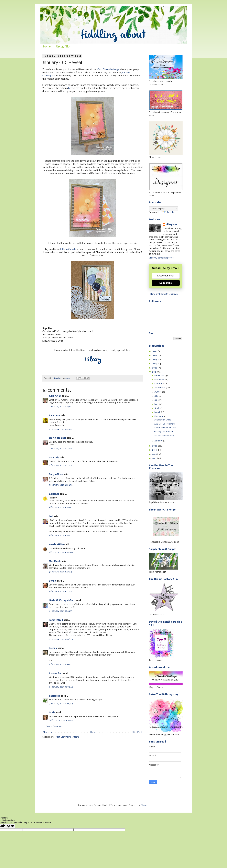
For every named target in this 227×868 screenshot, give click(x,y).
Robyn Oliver (56, 474)
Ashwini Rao (56, 674)
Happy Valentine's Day (165, 428)
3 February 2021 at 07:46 (61, 552)
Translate (169, 212)
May (157, 404)
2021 (155, 372)
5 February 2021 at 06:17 (61, 664)
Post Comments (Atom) (67, 737)
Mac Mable (55, 561)
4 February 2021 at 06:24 (61, 639)
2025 (155, 356)
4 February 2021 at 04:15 (61, 611)
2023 (155, 364)
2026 (155, 351)
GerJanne (54, 494)
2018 (155, 454)
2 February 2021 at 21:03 (61, 465)
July (156, 396)
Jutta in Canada (68, 249)
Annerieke (55, 416)
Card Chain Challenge (108, 70)
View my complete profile (161, 258)
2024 (155, 360)
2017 (155, 458)
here (71, 88)
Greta (52, 713)
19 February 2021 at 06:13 (61, 720)
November (160, 380)
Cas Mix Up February (164, 436)
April (157, 408)
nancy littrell (56, 620)
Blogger (145, 805)
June (157, 400)
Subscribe (166, 283)
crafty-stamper (58, 438)
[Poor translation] (11, 826)
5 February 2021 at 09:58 (61, 704)
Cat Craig (54, 458)
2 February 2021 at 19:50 (61, 429)
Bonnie (53, 581)
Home (47, 47)
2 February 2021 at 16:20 (61, 407)
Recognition (64, 47)
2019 (155, 450)
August (158, 392)
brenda (53, 648)
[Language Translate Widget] (163, 209)
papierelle (55, 696)
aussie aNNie (56, 545)
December (160, 376)
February (159, 417)
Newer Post (49, 732)
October (159, 384)
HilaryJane (171, 225)
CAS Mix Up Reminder (165, 424)
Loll (51, 517)
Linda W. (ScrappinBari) (62, 601)
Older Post (137, 732)
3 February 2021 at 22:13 (60, 592)
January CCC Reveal (163, 432)
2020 (155, 446)
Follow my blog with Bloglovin (163, 294)
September (160, 388)
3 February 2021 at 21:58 (60, 572)
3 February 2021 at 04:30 (61, 485)
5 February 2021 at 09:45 (61, 687)
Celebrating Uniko (163, 420)
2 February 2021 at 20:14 (61, 449)
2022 (155, 368)
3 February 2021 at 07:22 (61, 536)
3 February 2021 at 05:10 (61, 507)
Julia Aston (55, 396)
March (158, 412)
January (158, 441)
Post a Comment (54, 726)
